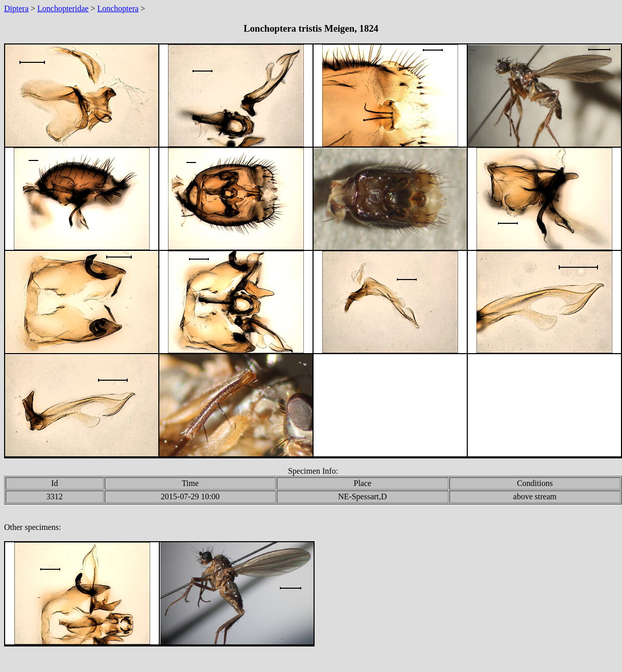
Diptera (16, 8)
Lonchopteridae (63, 8)
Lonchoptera (118, 8)
